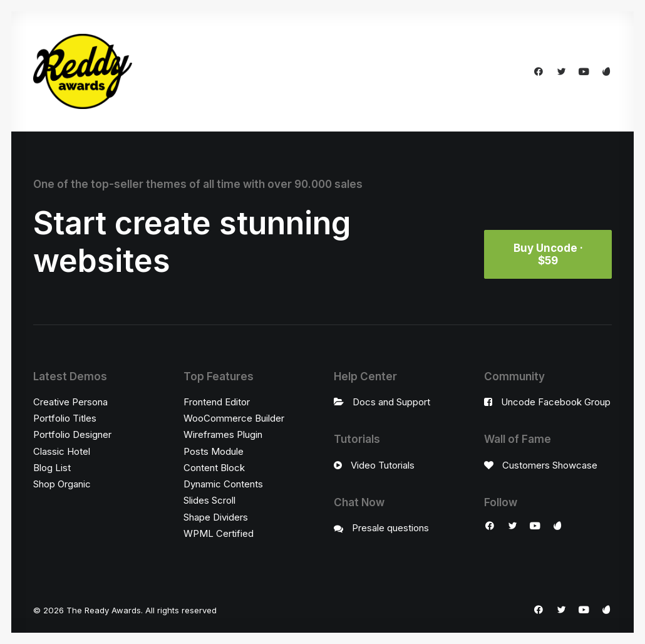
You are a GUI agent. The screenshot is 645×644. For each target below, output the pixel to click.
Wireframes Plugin (223, 434)
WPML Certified (219, 533)
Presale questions (390, 528)
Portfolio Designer (72, 434)
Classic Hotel (62, 451)
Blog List (52, 468)
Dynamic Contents (223, 484)
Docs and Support (391, 402)
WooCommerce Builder (234, 418)
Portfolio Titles (65, 418)
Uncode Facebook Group (556, 402)
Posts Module (214, 451)
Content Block (214, 468)
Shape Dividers (216, 517)
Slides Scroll (209, 500)
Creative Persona (70, 402)
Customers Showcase (550, 465)
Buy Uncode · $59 (550, 254)
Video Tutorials (383, 465)
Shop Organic (62, 484)
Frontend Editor (217, 402)
